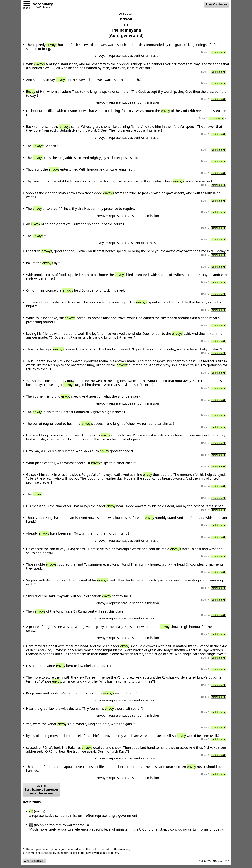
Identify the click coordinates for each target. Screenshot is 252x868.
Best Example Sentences (42, 792)
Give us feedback (34, 864)
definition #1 (218, 53)
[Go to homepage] (42, 4)
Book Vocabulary (216, 5)
